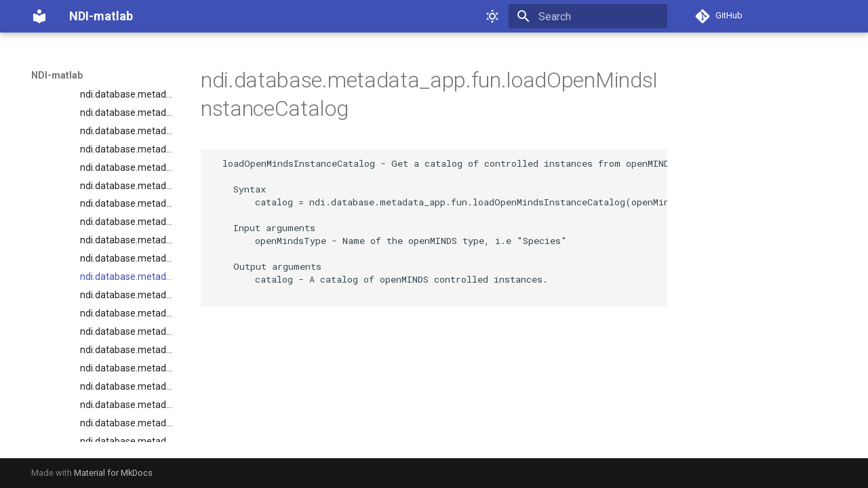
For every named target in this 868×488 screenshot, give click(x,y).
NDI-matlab (57, 75)
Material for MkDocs (113, 473)
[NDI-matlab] (39, 16)
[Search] (588, 16)
